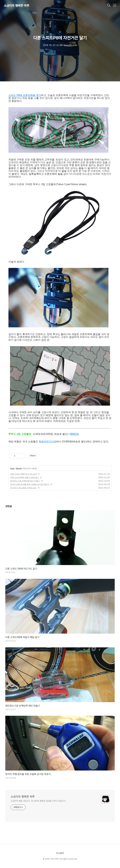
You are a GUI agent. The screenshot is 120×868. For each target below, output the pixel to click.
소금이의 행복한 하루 (16, 6)
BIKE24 (75, 434)
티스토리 (60, 853)
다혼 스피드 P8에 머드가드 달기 (24, 474)
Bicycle (19, 469)
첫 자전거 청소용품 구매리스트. (23, 488)
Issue (12, 469)
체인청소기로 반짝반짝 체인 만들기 (25, 481)
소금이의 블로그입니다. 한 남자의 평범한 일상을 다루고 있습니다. (38, 801)
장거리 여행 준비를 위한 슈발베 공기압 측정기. (30, 484)
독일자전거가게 (47, 442)
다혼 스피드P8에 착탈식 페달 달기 (25, 477)
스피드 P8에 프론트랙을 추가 (25, 95)
